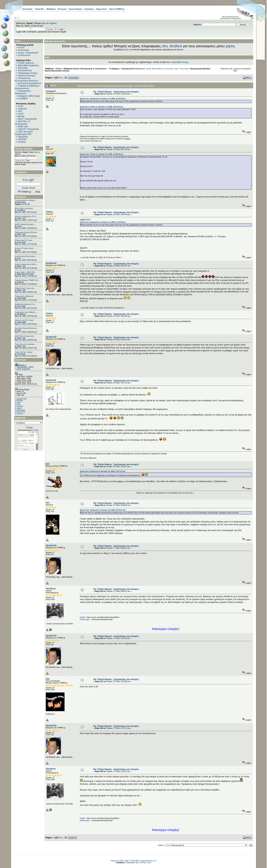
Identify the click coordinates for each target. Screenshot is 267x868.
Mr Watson (21, 314)
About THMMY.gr (117, 9)
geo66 (149, 69)
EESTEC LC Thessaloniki (23, 123)
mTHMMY (23, 98)
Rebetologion (85, 619)
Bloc (137, 863)
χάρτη (230, 46)
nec (48, 147)
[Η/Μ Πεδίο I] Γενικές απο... (25, 336)
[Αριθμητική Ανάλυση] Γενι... (25, 304)
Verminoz (51, 589)
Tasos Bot (184, 69)
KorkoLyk (51, 380)
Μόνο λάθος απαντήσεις (24, 208)
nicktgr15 (51, 91)
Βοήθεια (176, 46)
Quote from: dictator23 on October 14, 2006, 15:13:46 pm (103, 99)
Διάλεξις (20, 282)
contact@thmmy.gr (179, 62)
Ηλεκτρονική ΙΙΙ (128, 69)
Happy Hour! (102, 9)
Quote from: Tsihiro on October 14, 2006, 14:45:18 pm (101, 154)
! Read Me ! (40, 9)
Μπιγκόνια (21, 202)
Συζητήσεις (89, 9)
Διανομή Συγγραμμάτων (30, 83)
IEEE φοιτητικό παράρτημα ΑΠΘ (24, 133)
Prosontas (169, 69)
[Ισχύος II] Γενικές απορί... (25, 248)
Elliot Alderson (158, 69)
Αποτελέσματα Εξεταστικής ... (26, 256)
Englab (83, 617)
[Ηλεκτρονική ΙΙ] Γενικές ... (25, 240)
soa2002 (20, 406)
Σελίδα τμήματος (26, 63)
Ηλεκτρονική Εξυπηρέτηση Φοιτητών (26, 79)
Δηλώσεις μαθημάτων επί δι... (26, 216)
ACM (21, 106)
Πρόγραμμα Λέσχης (28, 73)
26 (66, 78)
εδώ (165, 46)
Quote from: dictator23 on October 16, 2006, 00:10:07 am (103, 510)
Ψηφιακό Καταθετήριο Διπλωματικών (27, 87)
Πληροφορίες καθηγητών (24, 296)
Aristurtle (22, 109)
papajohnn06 (21, 399)
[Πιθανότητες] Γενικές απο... (25, 288)
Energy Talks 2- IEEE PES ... (26, 272)
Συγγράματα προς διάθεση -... (26, 312)
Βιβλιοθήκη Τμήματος (28, 65)
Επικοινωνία (24, 55)
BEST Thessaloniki (27, 119)
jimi (48, 464)
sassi (176, 69)
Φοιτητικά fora (25, 70)
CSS (149, 863)
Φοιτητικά (62, 9)
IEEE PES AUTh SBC (25, 274)
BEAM (21, 116)
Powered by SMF (117, 861)
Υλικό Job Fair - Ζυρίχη (23, 352)
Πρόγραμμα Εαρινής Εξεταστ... (26, 232)
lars (48, 503)
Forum (21, 47)
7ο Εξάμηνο (114, 69)
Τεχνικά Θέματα (75, 9)
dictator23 (51, 263)
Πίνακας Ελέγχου (24, 149)
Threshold (21, 354)
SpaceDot (23, 137)
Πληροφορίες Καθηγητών (23, 92)
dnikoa (19, 408)
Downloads (28, 9)
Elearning (23, 68)
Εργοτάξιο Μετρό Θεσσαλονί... (26, 328)
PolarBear (21, 210)
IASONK (20, 401)
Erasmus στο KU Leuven (24, 320)
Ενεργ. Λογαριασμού (28, 53)
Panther (22, 142)
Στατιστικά (20, 360)
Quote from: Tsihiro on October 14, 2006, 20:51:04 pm (101, 107)
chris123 (20, 414)
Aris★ (19, 226)
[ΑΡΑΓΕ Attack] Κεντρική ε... (25, 224)
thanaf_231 (21, 412)
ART (20, 111)
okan (19, 330)
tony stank (21, 242)
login (44, 23)
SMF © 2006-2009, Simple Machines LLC (141, 861)
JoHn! (19, 403)
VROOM (22, 139)
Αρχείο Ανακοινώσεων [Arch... (26, 264)
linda (18, 405)
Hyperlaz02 (22, 298)
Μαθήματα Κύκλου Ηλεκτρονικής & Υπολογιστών (85, 69)
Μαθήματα (51, 9)
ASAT (21, 114)
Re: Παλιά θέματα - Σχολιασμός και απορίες (116, 92)
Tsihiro (49, 212)
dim (48, 679)
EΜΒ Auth (23, 127)
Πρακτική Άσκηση (27, 76)
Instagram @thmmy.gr (29, 96)
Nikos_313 (21, 218)
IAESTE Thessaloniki (28, 129)
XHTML (143, 863)
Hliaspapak (21, 410)
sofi (19, 250)
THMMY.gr (49, 69)
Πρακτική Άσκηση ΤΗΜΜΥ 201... (27, 280)
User (19, 258)
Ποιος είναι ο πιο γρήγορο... (25, 344)
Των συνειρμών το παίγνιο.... (26, 200)
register (53, 23)
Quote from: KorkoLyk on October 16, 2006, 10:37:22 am (103, 471)
